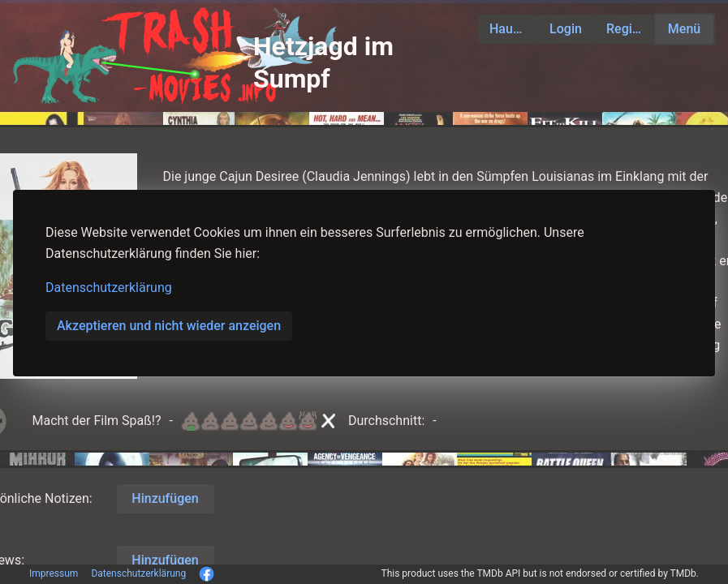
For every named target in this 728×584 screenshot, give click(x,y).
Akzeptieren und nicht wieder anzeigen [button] (169, 326)
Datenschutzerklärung (109, 288)
